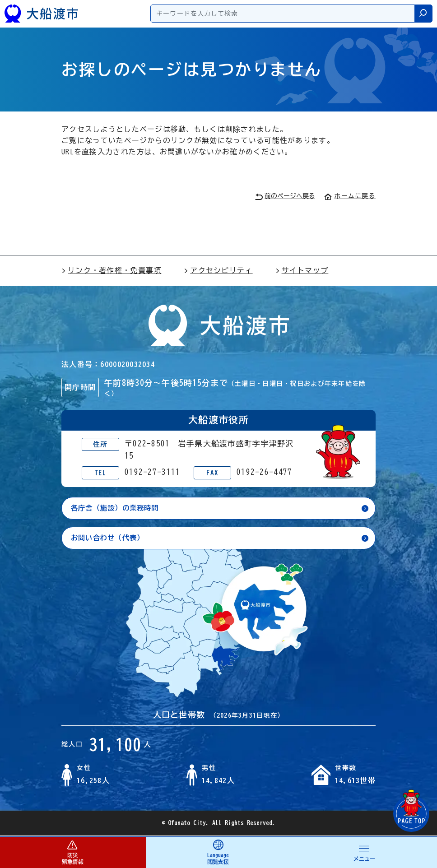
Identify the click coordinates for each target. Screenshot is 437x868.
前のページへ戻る (285, 197)
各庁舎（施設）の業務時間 (118, 508)
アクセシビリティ (218, 270)
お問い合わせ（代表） (110, 538)
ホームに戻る (350, 196)
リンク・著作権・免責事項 (111, 270)
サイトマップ (302, 270)
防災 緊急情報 (73, 852)
